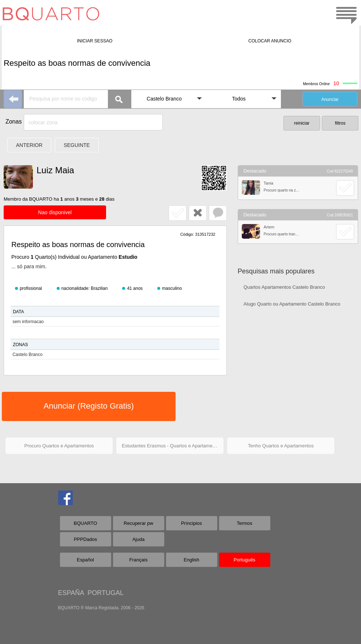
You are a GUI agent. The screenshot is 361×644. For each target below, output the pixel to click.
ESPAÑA (71, 593)
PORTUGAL (106, 593)
